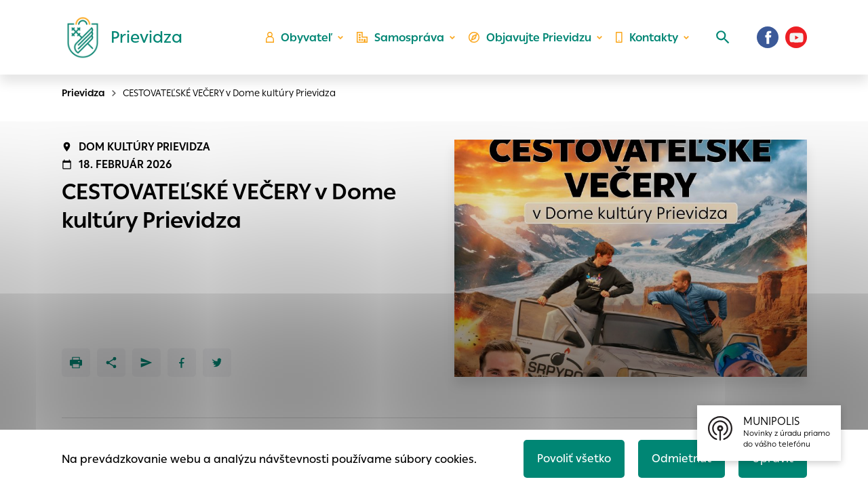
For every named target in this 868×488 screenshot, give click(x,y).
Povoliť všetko (574, 459)
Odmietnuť (682, 459)
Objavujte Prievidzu (530, 38)
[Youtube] (796, 37)
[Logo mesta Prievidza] (119, 37)
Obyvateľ (299, 38)
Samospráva (400, 38)
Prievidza (83, 93)
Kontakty (647, 38)
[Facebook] (768, 37)
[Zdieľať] (111, 363)
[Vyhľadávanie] (723, 37)
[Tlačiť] (76, 363)
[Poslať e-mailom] (146, 363)
